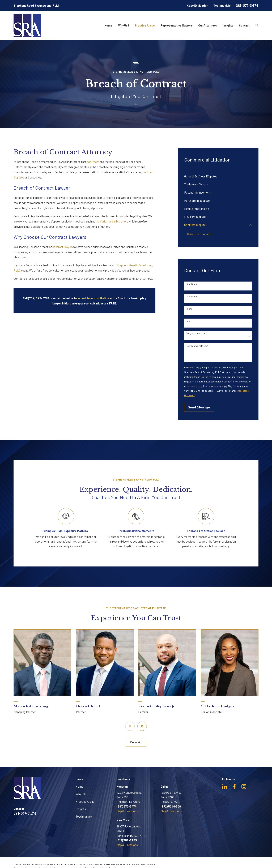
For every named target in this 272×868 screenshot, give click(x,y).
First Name (192, 284)
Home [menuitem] (108, 25)
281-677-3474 (247, 6)
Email (189, 321)
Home (79, 786)
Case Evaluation (198, 5)
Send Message (199, 407)
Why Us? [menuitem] (124, 25)
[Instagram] (244, 787)
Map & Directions (127, 811)
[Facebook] (234, 787)
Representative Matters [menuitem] (177, 25)
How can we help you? (197, 346)
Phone (189, 309)
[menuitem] (218, 176)
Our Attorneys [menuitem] (208, 25)
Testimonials (222, 5)
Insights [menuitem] (228, 25)
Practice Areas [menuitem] (145, 25)
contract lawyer (62, 247)
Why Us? (81, 794)
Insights (81, 809)
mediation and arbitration (111, 221)
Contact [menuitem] (244, 25)
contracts (93, 162)
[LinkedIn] (225, 787)
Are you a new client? (197, 333)
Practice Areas (85, 801)
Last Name (192, 296)
